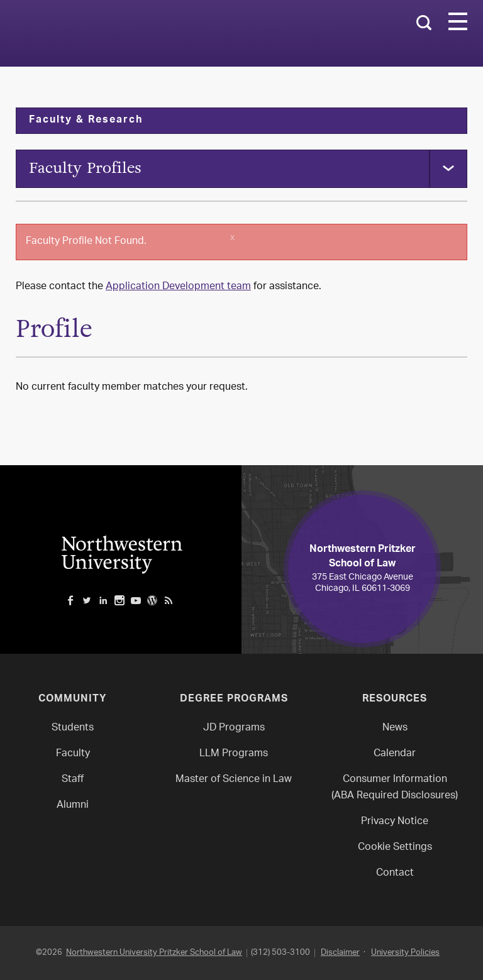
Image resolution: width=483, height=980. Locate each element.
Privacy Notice (395, 822)
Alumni (73, 806)
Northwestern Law (154, 34)
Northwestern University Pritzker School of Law (154, 953)
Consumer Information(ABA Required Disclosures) (395, 788)
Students (73, 728)
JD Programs (234, 728)
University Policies (405, 953)
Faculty (73, 754)
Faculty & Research (86, 121)
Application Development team (178, 287)
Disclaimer (340, 953)
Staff (73, 780)
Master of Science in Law (234, 780)
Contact (395, 873)
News (395, 728)
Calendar (395, 754)
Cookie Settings (395, 848)
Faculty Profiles (85, 168)
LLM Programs (234, 754)
